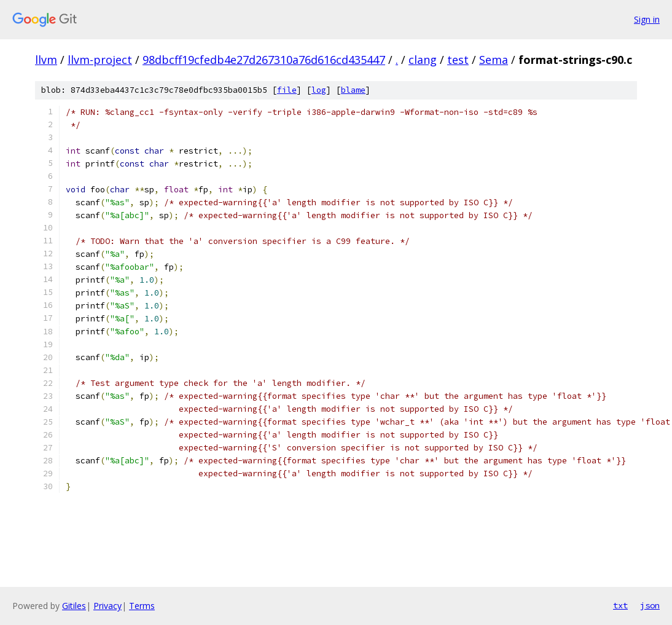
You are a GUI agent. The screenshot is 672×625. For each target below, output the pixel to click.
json (650, 605)
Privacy (107, 606)
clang (423, 60)
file (287, 90)
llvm (46, 60)
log (319, 90)
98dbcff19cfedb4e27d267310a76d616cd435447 (264, 60)
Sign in (647, 19)
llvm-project (100, 60)
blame (353, 90)
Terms (142, 606)
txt (620, 605)
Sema (494, 60)
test (458, 60)
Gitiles (74, 606)
